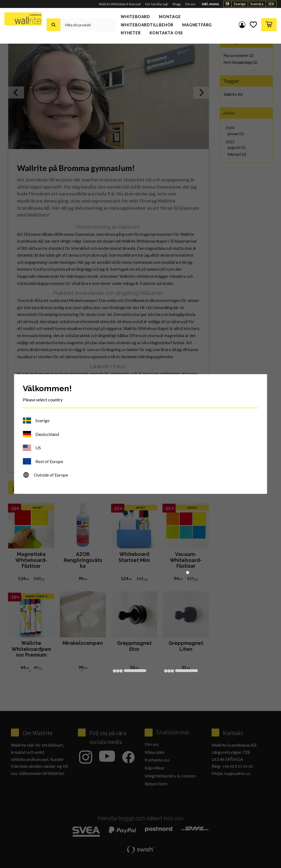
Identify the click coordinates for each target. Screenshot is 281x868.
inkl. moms (210, 4)
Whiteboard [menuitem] (135, 17)
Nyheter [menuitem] (131, 33)
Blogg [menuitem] (177, 4)
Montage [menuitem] (170, 17)
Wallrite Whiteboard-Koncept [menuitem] (120, 4)
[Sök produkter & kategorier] (88, 25)
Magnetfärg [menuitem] (197, 25)
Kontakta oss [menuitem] (166, 33)
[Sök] (54, 25)
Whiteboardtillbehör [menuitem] (147, 25)
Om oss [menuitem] (190, 4)
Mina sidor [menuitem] (242, 25)
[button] (253, 25)
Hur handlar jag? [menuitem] (157, 4)
